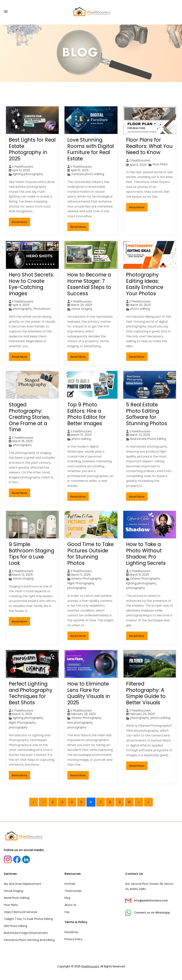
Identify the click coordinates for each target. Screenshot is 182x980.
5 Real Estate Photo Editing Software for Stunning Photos (147, 414)
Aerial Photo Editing (17, 898)
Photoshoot (42, 309)
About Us (70, 905)
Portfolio (70, 884)
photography (22, 309)
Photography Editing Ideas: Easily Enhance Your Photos (145, 284)
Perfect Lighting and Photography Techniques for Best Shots (31, 693)
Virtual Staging (13, 891)
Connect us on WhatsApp (148, 913)
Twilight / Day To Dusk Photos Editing (28, 919)
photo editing (140, 309)
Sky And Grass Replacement (23, 884)
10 (129, 802)
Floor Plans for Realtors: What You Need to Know (149, 146)
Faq (67, 912)
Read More (20, 222)
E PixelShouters (23, 167)
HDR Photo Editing (16, 926)
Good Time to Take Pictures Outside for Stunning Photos (91, 554)
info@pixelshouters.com (146, 900)
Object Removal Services (21, 912)
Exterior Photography (87, 579)
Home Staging (82, 309)
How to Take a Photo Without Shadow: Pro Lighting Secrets (146, 554)
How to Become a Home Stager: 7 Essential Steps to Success (89, 284)
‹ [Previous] (43, 802)
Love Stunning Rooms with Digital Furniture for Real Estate (91, 149)
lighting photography (28, 174)
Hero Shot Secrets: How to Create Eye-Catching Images (31, 284)
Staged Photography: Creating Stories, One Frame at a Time (29, 417)
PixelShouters (90, 966)
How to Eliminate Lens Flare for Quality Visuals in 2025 (89, 693)
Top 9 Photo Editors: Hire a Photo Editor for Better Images (87, 414)
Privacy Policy (73, 939)
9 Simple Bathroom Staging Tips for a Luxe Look (31, 554)
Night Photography (81, 583)
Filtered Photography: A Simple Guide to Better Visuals (146, 693)
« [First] (34, 802)
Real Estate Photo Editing (148, 439)
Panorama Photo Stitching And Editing (29, 940)
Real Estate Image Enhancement (26, 933)
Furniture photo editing (88, 174)
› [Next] (139, 802)
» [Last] (148, 802)
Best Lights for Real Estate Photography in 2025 (32, 149)
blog (67, 898)
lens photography (80, 723)
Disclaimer (71, 932)
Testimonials (73, 891)
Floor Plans (160, 164)
